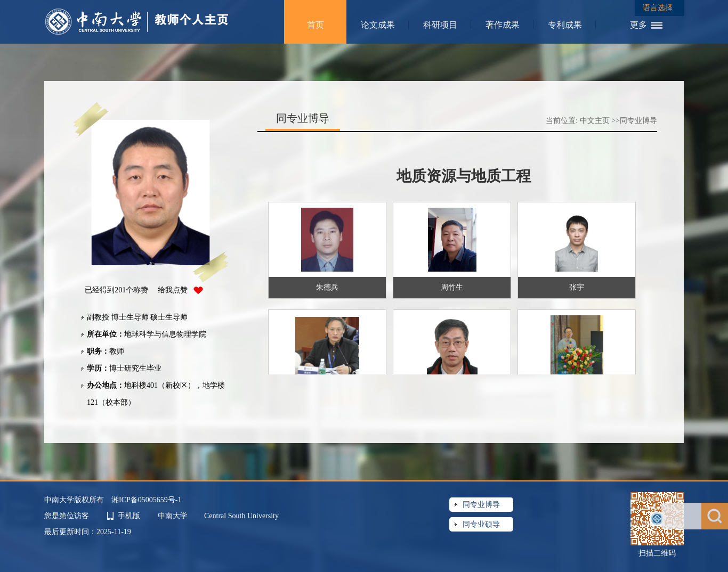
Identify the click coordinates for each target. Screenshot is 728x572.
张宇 (577, 287)
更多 (638, 25)
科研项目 (440, 25)
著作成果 (503, 25)
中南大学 (174, 516)
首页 (316, 25)
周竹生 (452, 287)
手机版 (129, 516)
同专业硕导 (481, 524)
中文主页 (595, 121)
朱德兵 (327, 287)
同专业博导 (638, 121)
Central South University (241, 516)
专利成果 (565, 25)
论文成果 (378, 25)
